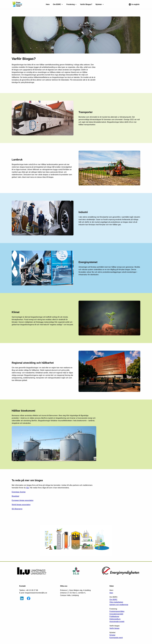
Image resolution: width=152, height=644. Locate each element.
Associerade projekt (117, 622)
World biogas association (21, 505)
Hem (48, 4)
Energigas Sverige (19, 492)
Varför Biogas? (86, 4)
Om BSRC (113, 600)
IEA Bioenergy (17, 509)
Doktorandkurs (115, 619)
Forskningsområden (117, 611)
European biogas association (23, 500)
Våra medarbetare (116, 602)
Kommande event (116, 638)
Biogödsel (15, 496)
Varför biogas (114, 628)
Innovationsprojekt (116, 614)
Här (27, 488)
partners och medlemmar (119, 605)
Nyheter (112, 635)
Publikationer (114, 616)
